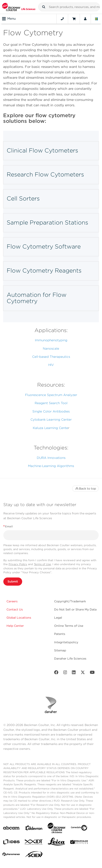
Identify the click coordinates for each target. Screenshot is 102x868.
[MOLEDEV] (79, 843)
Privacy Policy (18, 564)
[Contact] (62, 19)
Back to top (85, 489)
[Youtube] (92, 673)
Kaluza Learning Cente (50, 428)
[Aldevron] (34, 829)
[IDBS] (11, 843)
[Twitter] (83, 673)
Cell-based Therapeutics (51, 357)
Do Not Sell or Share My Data (75, 609)
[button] (44, 7)
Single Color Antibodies (51, 411)
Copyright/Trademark (70, 601)
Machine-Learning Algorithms (51, 466)
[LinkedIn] (74, 673)
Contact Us (15, 609)
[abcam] (11, 829)
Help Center (15, 626)
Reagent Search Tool (51, 403)
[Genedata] (79, 829)
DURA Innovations (51, 458)
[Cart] (74, 19)
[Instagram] (65, 673)
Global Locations (19, 618)
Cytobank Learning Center (51, 420)
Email (8, 526)
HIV (51, 365)
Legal (58, 618)
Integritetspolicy (66, 642)
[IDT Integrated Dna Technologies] (34, 843)
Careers (12, 601)
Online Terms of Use (69, 626)
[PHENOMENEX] (11, 855)
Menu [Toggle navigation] (9, 19)
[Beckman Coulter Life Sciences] (56, 829)
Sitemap (60, 650)
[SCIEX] (34, 855)
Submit (13, 581)
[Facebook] (56, 673)
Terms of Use (42, 564)
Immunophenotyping (51, 340)
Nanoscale (51, 349)
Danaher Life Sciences (70, 659)
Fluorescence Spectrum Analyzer (51, 395)
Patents (60, 634)
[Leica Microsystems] (56, 843)
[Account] (85, 19)
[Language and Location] (97, 19)
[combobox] (69, 7)
